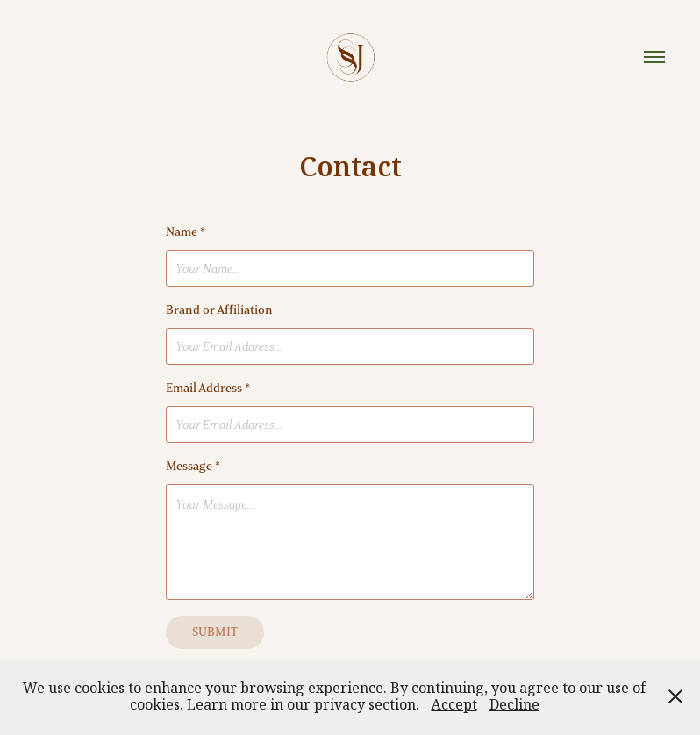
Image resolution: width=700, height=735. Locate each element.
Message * (193, 466)
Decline (514, 705)
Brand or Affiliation (219, 310)
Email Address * (208, 388)
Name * (186, 232)
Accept (454, 705)
